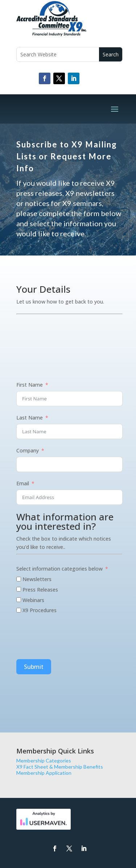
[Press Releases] (19, 589)
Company (28, 450)
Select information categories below (59, 569)
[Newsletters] (19, 579)
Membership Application (44, 773)
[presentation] (71, 638)
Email (23, 483)
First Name (30, 385)
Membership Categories (44, 760)
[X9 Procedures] (19, 610)
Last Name (30, 418)
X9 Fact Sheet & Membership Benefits (60, 767)
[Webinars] (19, 600)
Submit (34, 667)
